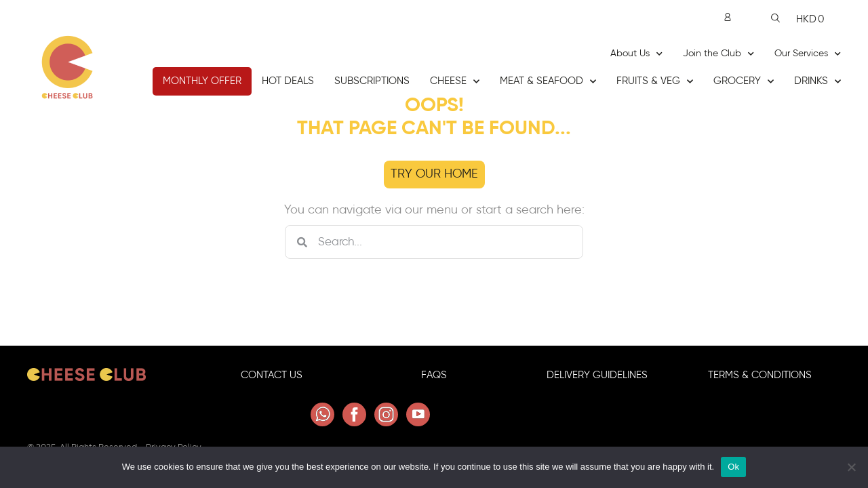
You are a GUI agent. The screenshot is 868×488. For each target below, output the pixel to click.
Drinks (817, 82)
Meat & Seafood (548, 82)
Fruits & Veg (655, 82)
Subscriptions (372, 81)
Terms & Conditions (760, 382)
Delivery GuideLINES (597, 382)
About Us (636, 54)
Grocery (744, 82)
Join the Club (718, 54)
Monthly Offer (202, 81)
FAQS (434, 382)
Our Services (808, 54)
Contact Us (272, 382)
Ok (733, 467)
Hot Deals (288, 81)
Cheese (455, 82)
